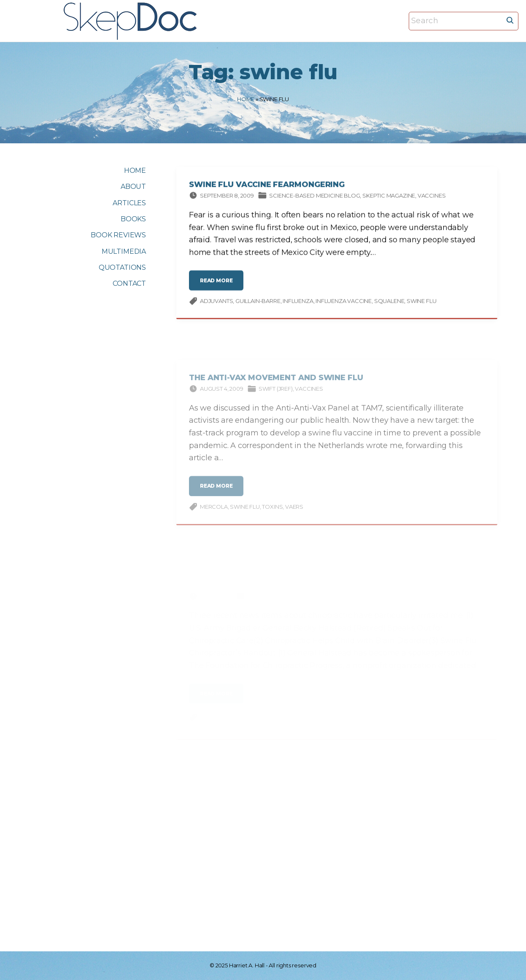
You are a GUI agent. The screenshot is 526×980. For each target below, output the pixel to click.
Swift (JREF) (276, 395)
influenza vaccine (344, 302)
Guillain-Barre (258, 302)
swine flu (421, 302)
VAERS (294, 513)
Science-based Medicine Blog (314, 196)
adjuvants (216, 302)
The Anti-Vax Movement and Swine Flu (276, 384)
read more (219, 285)
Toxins (272, 513)
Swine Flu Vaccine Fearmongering (267, 186)
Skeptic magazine (389, 196)
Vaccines (432, 196)
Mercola (214, 513)
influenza (298, 302)
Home (246, 99)
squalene (389, 302)
